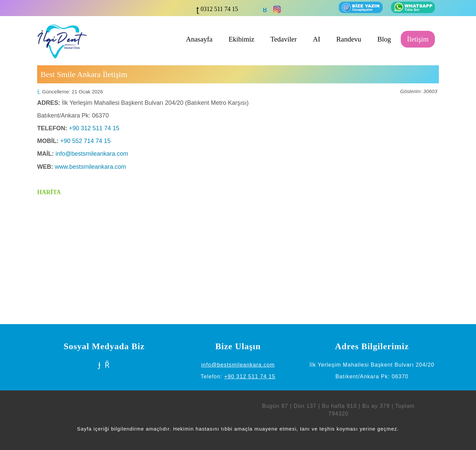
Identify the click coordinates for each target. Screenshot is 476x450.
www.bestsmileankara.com (90, 167)
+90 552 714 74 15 (85, 141)
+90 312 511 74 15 (94, 128)
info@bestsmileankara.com (92, 154)
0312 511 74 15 (218, 9)
